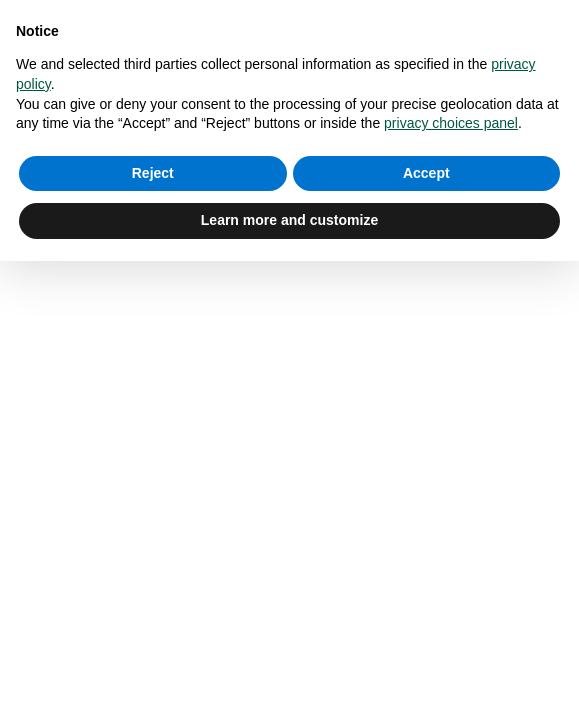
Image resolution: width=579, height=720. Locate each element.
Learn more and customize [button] (289, 220)
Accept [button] (426, 173)
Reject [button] (153, 173)
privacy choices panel (451, 123)
